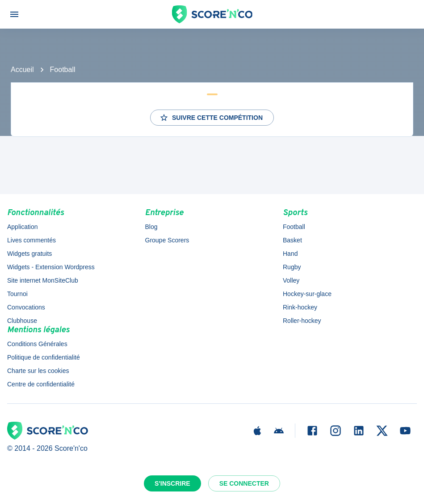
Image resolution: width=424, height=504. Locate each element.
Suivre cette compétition (211, 118)
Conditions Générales (37, 344)
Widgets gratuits (29, 254)
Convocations (26, 307)
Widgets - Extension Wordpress (51, 267)
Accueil (22, 70)
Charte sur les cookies (38, 371)
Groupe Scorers (167, 240)
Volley (291, 280)
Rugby (292, 267)
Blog (151, 227)
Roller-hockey (302, 321)
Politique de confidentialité (44, 357)
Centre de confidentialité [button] (41, 384)
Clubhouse (22, 321)
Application (23, 227)
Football (63, 70)
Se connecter (244, 483)
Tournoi (17, 294)
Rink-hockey (300, 307)
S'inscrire (172, 483)
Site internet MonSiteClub (43, 280)
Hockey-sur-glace (307, 294)
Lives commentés (31, 240)
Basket (292, 240)
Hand (290, 254)
